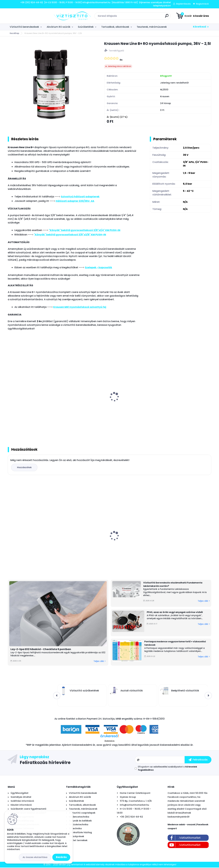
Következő (200, 27)
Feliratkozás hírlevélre (45, 763)
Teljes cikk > (100, 662)
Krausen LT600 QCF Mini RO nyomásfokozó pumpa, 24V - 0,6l (133, 402)
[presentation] (10, 394)
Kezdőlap (14, 33)
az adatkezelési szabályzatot (166, 767)
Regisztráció (202, 4)
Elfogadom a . (168, 769)
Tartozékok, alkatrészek (115, 27)
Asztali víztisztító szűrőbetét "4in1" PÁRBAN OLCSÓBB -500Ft (82, 539)
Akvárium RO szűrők (58, 27)
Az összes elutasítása (35, 857)
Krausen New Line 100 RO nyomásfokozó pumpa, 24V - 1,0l (81, 402)
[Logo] (26, 16)
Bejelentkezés (183, 4)
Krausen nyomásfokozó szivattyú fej (32, 400)
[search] (144, 17)
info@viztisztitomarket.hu (134, 805)
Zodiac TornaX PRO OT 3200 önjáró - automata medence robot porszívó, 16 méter (186, 541)
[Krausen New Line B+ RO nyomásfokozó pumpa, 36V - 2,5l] (51, 84)
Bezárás (61, 857)
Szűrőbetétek (86, 27)
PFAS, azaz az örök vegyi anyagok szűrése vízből (175, 613)
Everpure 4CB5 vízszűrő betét (27, 538)
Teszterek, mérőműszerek (152, 27)
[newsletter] (198, 760)
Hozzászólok (25, 468)
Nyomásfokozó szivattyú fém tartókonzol (182, 402)
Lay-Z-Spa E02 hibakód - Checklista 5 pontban (41, 650)
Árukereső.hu (109, 741)
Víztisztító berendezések (24, 27)
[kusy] (70, 429)
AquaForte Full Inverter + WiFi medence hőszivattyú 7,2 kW (130, 537)
